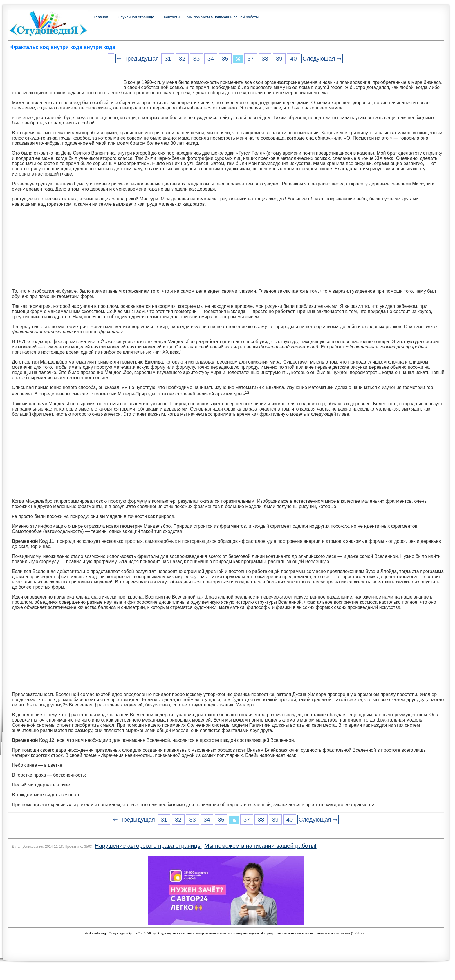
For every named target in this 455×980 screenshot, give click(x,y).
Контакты (172, 17)
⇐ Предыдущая (138, 59)
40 (293, 59)
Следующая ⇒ (322, 59)
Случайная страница (136, 17)
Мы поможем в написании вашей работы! (223, 17)
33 (196, 59)
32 (182, 59)
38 (265, 59)
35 (225, 59)
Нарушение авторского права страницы (148, 846)
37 (251, 59)
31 (168, 59)
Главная (101, 17)
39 (279, 59)
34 (211, 59)
